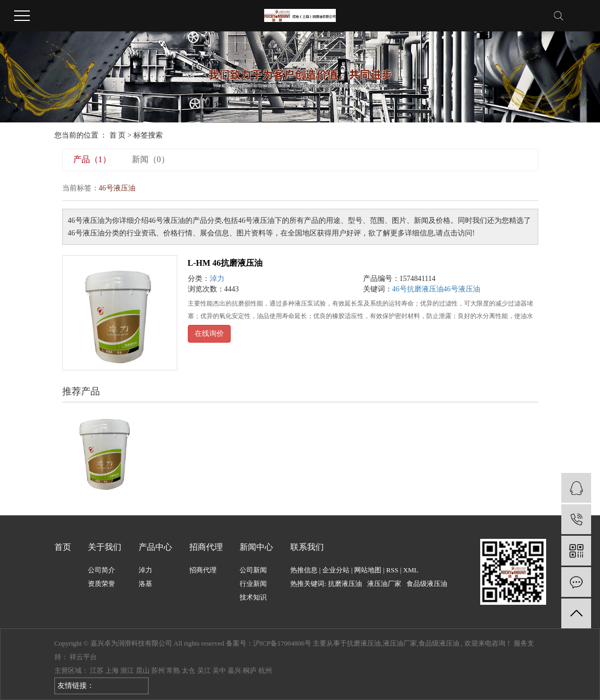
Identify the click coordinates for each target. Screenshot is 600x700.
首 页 (118, 135)
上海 (112, 670)
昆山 (143, 670)
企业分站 (336, 570)
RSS (392, 570)
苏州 (158, 670)
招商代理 (203, 570)
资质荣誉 (101, 584)
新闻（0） (151, 159)
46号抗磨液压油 (418, 289)
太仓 (188, 670)
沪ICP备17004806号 (282, 643)
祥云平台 (83, 657)
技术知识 (253, 597)
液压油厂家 (384, 584)
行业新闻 (253, 584)
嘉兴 (234, 670)
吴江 (204, 670)
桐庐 (250, 670)
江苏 (97, 670)
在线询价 (209, 334)
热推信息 (304, 570)
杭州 (265, 670)
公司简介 (101, 570)
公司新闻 (253, 570)
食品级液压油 (427, 584)
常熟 (173, 670)
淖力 (217, 279)
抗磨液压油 (345, 584)
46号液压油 (462, 289)
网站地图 (368, 570)
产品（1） (92, 159)
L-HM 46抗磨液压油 (225, 263)
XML (411, 570)
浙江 (127, 670)
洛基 (145, 584)
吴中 (219, 670)
